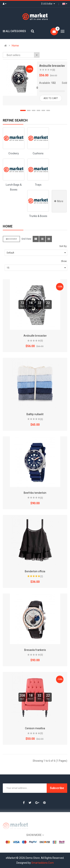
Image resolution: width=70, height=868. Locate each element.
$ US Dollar (48, 4)
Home (15, 46)
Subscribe (57, 788)
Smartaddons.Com (43, 863)
